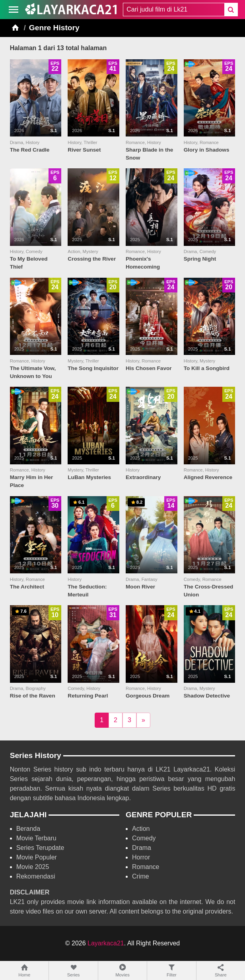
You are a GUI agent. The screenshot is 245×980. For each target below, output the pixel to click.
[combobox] (174, 10)
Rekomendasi (36, 876)
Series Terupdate (40, 848)
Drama (142, 848)
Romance (146, 867)
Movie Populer (37, 857)
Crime (141, 876)
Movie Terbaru (36, 838)
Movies (122, 970)
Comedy (144, 838)
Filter (171, 970)
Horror (141, 857)
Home (24, 970)
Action (141, 829)
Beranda (28, 829)
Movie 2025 (33, 867)
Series (73, 970)
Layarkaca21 (106, 943)
